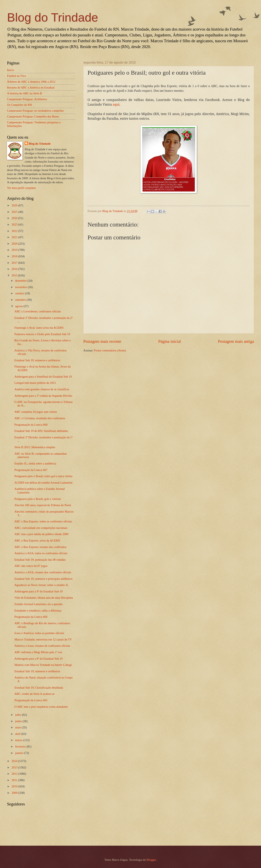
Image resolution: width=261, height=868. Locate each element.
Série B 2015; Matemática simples (35, 447)
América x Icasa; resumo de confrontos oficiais (42, 646)
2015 (15, 275)
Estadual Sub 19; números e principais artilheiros (43, 579)
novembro (21, 287)
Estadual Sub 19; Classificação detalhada (39, 688)
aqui (116, 104)
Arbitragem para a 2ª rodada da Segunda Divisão (43, 396)
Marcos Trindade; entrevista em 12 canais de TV (43, 639)
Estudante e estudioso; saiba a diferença (38, 611)
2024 (15, 218)
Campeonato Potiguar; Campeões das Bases (33, 116)
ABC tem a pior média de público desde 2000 (41, 534)
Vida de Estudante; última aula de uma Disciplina (44, 598)
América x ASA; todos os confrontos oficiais (41, 553)
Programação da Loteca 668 (31, 425)
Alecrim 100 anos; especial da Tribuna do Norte (43, 505)
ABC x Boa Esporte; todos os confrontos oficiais (43, 521)
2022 (15, 231)
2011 (15, 780)
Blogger (151, 860)
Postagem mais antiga (236, 341)
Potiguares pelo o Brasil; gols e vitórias (38, 499)
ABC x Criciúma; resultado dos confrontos (40, 418)
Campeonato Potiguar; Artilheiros (27, 99)
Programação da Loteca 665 (31, 700)
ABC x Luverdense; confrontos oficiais (38, 311)
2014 (15, 761)
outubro (20, 293)
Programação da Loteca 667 (31, 470)
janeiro (20, 753)
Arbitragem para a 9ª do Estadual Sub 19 (39, 591)
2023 (15, 224)
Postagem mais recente (102, 341)
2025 (15, 212)
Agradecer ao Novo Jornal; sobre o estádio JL (41, 585)
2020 (15, 244)
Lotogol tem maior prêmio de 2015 (35, 383)
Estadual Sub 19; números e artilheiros (37, 360)
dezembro (21, 281)
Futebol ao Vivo (17, 76)
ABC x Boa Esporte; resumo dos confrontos (40, 547)
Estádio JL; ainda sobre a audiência (35, 463)
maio (18, 727)
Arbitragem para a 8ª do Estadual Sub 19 (39, 659)
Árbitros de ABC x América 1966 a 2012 (31, 82)
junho (19, 721)
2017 (15, 263)
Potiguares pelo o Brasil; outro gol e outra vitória (43, 476)
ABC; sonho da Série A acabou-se (35, 694)
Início (10, 70)
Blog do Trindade (53, 17)
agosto (19, 306)
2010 (15, 786)
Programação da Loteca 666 (31, 617)
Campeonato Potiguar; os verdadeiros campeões (35, 111)
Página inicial (170, 341)
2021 (15, 237)
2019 (15, 250)
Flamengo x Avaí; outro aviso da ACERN (39, 328)
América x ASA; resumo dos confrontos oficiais (43, 572)
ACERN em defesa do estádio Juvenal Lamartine (43, 483)
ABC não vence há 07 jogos (31, 566)
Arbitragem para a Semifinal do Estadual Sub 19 (43, 377)
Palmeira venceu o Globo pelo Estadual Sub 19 (42, 334)
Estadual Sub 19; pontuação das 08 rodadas (40, 560)
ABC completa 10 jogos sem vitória (36, 412)
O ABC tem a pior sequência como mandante (41, 707)
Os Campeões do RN (19, 105)
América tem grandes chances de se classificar (42, 389)
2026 (15, 205)
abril (18, 734)
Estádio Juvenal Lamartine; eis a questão (39, 604)
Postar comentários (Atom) (110, 350)
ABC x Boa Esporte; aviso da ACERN (37, 541)
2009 (15, 793)
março (19, 740)
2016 (15, 269)
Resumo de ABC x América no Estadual (31, 88)
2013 (15, 767)
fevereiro (21, 747)
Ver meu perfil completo (21, 188)
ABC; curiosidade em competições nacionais (41, 528)
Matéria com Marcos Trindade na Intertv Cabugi (43, 665)
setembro (21, 300)
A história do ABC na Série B (24, 93)
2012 (15, 774)
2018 (15, 256)
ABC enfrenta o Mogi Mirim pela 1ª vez (38, 652)
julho (18, 715)
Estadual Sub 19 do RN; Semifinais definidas (41, 431)
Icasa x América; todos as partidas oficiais (39, 633)
